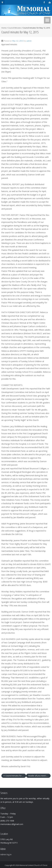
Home (4, 28)
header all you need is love (40, 776)
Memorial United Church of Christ (33, 865)
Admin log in (6, 854)
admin (29, 41)
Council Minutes (15, 28)
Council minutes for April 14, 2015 (16, 776)
